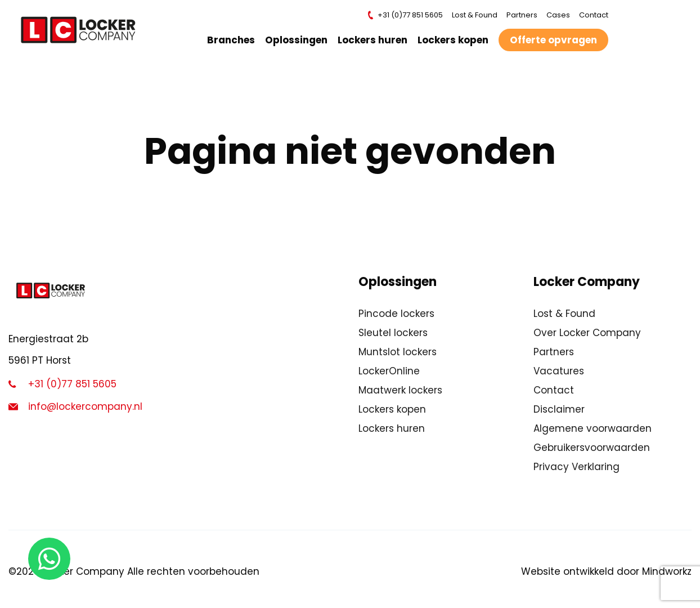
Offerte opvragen (556, 40)
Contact (596, 15)
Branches (234, 40)
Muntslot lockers (398, 352)
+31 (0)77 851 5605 (408, 15)
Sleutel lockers (393, 333)
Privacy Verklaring (576, 467)
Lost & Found (477, 15)
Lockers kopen (456, 40)
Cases (561, 15)
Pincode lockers (396, 314)
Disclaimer (559, 409)
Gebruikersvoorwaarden (592, 448)
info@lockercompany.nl (75, 406)
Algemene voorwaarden (593, 428)
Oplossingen (299, 40)
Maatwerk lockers (400, 390)
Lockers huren (375, 40)
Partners (525, 15)
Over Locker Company (587, 333)
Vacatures (559, 371)
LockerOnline (389, 371)
